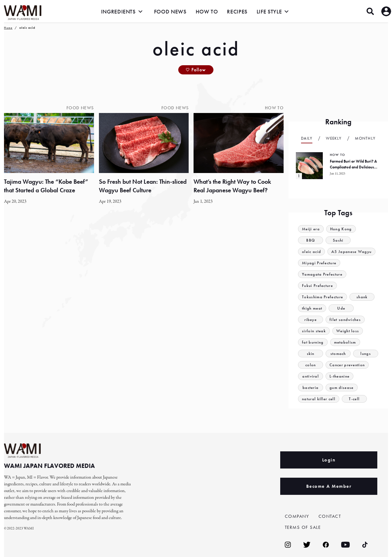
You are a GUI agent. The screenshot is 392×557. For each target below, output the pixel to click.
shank (362, 297)
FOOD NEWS (170, 11)
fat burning (313, 342)
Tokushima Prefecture (322, 297)
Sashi (338, 240)
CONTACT (330, 516)
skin (311, 354)
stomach (338, 354)
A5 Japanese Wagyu (351, 252)
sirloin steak (314, 331)
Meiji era (311, 229)
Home (8, 28)
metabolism (345, 342)
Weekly (334, 138)
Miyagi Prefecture (319, 263)
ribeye (311, 320)
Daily (307, 138)
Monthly (365, 138)
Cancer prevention (347, 365)
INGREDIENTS (118, 11)
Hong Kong (341, 229)
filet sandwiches (345, 320)
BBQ (311, 240)
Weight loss (348, 331)
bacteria (311, 388)
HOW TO (207, 11)
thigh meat (312, 308)
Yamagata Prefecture (322, 274)
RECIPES (237, 11)
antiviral (311, 376)
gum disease (341, 388)
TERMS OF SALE (303, 527)
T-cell (354, 399)
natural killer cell (319, 399)
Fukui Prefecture (317, 286)
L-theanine (339, 376)
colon (311, 365)
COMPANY (297, 516)
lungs (366, 354)
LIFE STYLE (269, 11)
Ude (341, 308)
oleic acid (311, 252)
